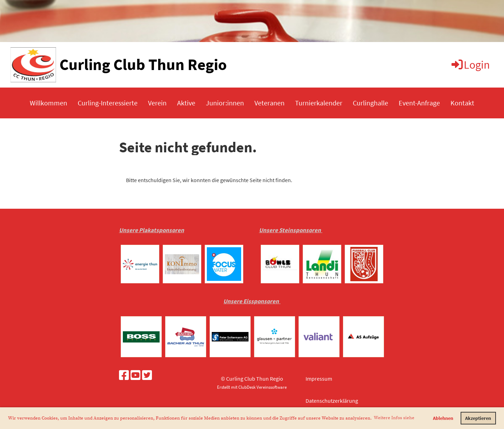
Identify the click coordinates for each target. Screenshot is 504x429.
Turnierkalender (319, 103)
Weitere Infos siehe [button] (394, 418)
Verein (157, 103)
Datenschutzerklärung (332, 401)
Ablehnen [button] (443, 418)
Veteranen (269, 103)
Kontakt (462, 103)
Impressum (319, 379)
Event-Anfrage (419, 103)
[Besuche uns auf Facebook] (124, 375)
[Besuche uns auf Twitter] (147, 375)
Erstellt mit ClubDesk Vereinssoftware (252, 387)
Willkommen (48, 103)
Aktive (186, 103)
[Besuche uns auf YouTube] (135, 375)
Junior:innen (225, 103)
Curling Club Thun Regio (143, 64)
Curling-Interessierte (108, 103)
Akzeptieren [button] (478, 418)
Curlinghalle (370, 103)
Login (470, 65)
